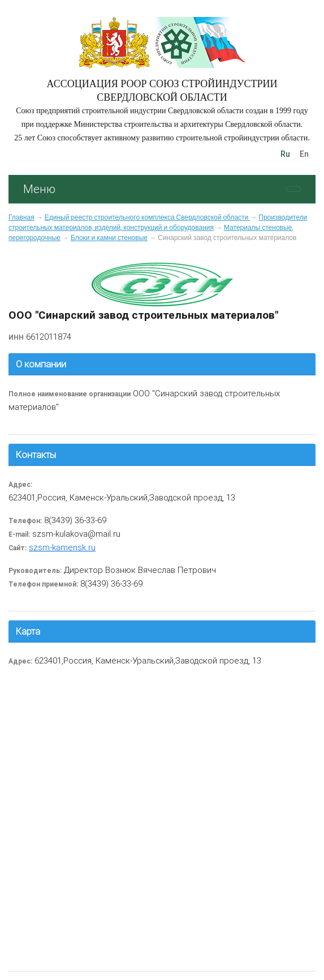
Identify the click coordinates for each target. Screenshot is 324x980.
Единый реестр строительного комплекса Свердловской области (148, 217)
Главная (21, 217)
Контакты (36, 455)
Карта (28, 631)
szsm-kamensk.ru (62, 547)
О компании (41, 364)
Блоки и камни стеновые (109, 238)
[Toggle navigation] (293, 189)
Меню (39, 189)
